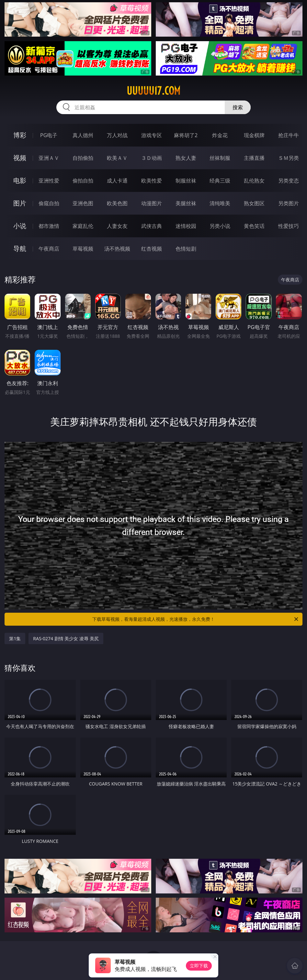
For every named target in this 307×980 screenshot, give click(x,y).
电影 (20, 180)
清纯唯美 (220, 203)
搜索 (238, 107)
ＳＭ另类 (289, 158)
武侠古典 (152, 226)
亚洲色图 (83, 203)
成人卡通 (117, 181)
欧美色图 (117, 203)
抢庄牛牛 (289, 135)
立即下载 (199, 966)
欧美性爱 (152, 181)
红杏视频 (152, 249)
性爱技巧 (289, 226)
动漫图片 (152, 203)
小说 (20, 226)
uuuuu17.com (153, 91)
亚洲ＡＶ (49, 158)
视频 (20, 158)
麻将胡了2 (186, 135)
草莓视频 (83, 249)
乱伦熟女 (254, 181)
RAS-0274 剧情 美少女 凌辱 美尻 (66, 638)
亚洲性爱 (49, 181)
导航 (20, 248)
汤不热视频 (117, 249)
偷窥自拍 (49, 203)
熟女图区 (254, 203)
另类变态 (289, 181)
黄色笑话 (254, 226)
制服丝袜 (186, 181)
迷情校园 (186, 226)
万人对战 (117, 135)
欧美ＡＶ (117, 158)
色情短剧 (186, 249)
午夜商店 (49, 249)
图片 (20, 203)
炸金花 (220, 135)
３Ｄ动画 (152, 158)
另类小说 (220, 226)
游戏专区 (152, 135)
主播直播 (254, 158)
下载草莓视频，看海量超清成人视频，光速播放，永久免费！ (196, 619)
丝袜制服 (220, 158)
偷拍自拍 (83, 181)
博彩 (20, 135)
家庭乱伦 (83, 226)
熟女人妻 (186, 158)
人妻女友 (117, 226)
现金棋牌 (254, 135)
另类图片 (289, 203)
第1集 (15, 638)
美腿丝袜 (186, 203)
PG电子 (49, 135)
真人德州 (83, 135)
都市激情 (49, 226)
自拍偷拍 (83, 158)
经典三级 (220, 181)
